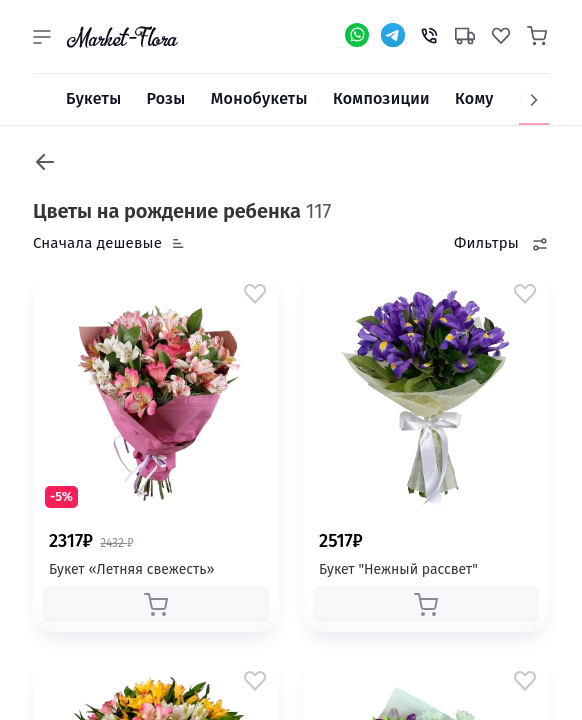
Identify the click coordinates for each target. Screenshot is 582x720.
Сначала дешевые (97, 243)
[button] (42, 37)
